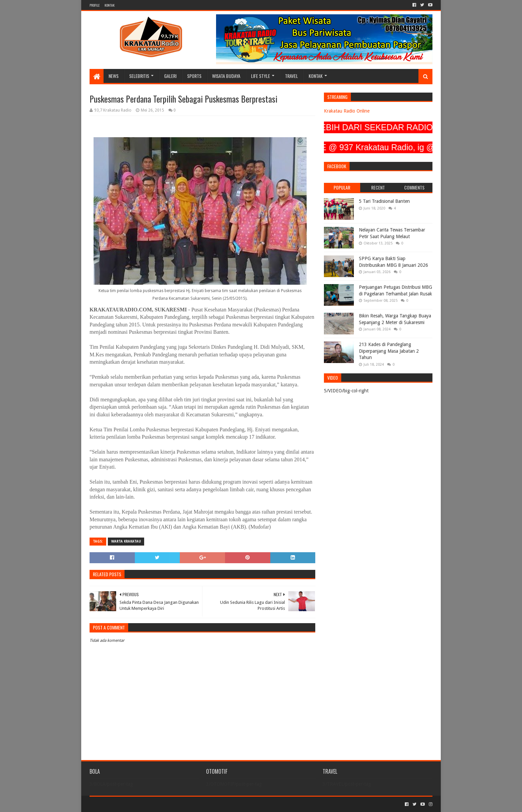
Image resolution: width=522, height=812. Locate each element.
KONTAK (110, 5)
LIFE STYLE (261, 76)
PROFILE (95, 5)
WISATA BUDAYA (226, 76)
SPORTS (194, 76)
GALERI (170, 76)
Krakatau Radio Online (347, 111)
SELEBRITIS (139, 76)
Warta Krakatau (126, 541)
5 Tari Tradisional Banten (384, 201)
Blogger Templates (165, 804)
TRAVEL (291, 76)
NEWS (114, 76)
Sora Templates (127, 804)
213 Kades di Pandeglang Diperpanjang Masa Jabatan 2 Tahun (389, 351)
